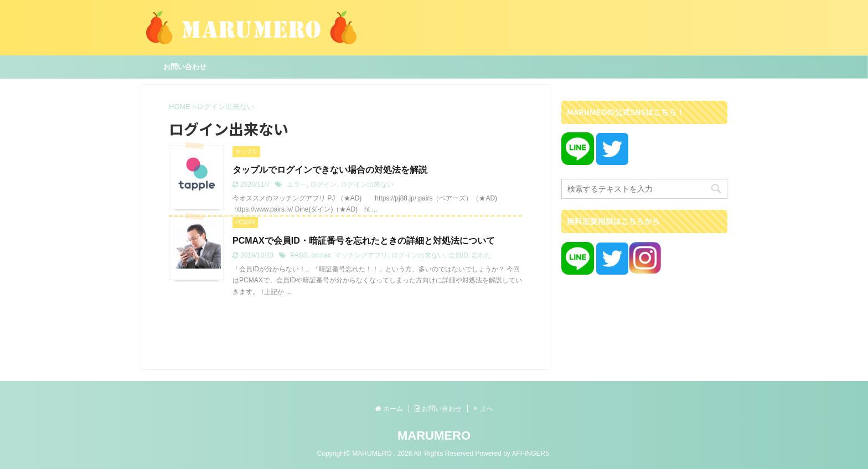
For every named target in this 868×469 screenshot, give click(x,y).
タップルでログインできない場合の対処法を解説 (330, 170)
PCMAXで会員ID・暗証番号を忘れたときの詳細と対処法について (364, 241)
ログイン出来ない (367, 184)
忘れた (482, 255)
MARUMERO (434, 436)
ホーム (389, 409)
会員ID (458, 255)
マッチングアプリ (361, 255)
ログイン (323, 184)
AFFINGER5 (530, 453)
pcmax (321, 255)
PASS (299, 255)
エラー (297, 184)
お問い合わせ (185, 67)
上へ (483, 409)
